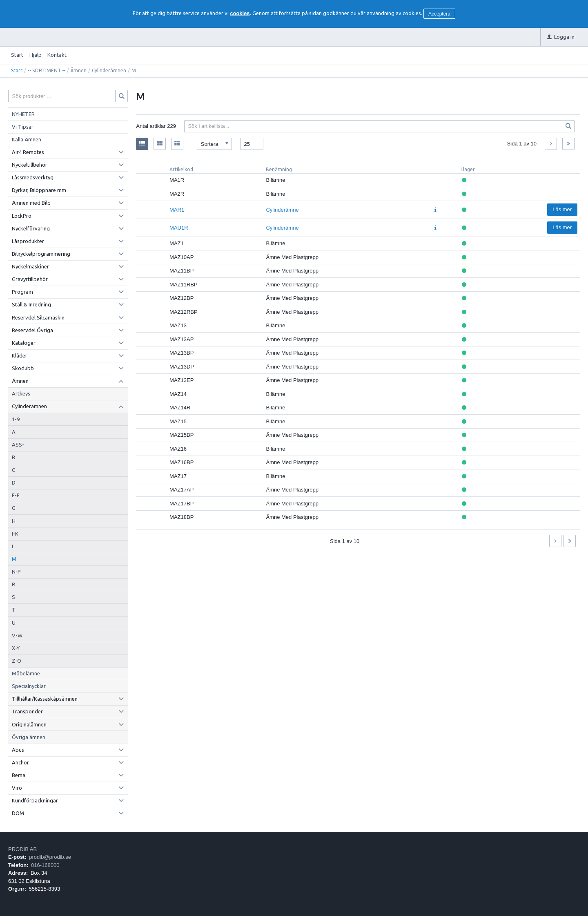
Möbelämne (26, 673)
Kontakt (57, 55)
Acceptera (439, 14)
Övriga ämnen (29, 737)
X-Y (16, 648)
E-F (16, 495)
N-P (16, 572)
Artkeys (21, 393)
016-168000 (45, 865)
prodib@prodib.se (50, 857)
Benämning (279, 169)
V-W (17, 635)
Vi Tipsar (23, 127)
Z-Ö (17, 661)
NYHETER (23, 114)
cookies (240, 13)
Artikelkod (181, 169)
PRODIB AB (22, 849)
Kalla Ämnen (27, 139)
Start (17, 55)
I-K (15, 534)
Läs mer (562, 209)
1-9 (16, 419)
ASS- (18, 445)
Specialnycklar (29, 686)
